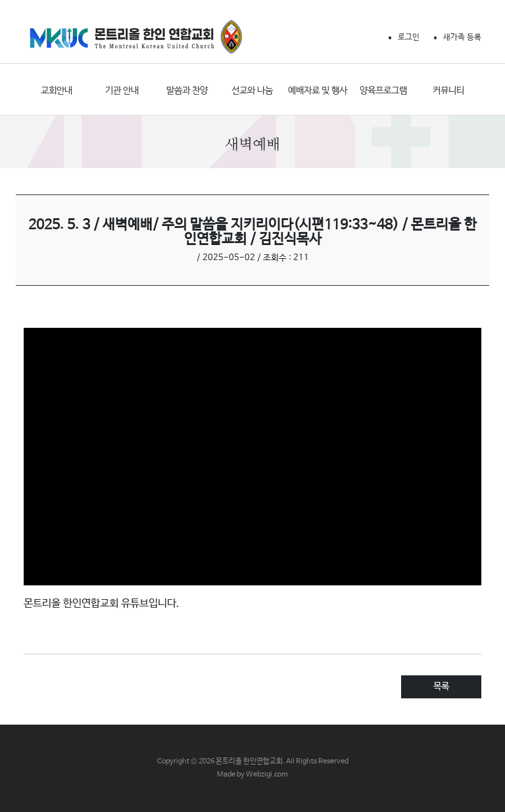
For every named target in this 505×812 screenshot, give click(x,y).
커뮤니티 (448, 91)
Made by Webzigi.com (252, 775)
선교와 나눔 (252, 91)
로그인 (409, 37)
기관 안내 (122, 91)
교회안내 (57, 91)
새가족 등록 (462, 37)
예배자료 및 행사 (318, 91)
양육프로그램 (383, 91)
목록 (441, 687)
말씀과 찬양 (187, 91)
